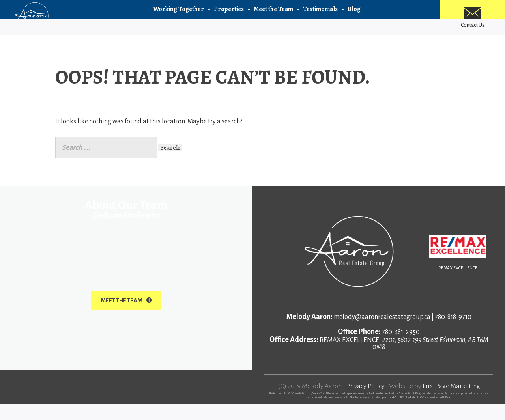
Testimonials (320, 16)
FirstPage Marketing (451, 402)
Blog (354, 16)
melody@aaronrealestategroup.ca (382, 333)
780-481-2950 (401, 348)
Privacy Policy (365, 402)
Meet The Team (126, 316)
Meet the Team (273, 16)
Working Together (179, 16)
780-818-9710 (453, 333)
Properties (229, 16)
